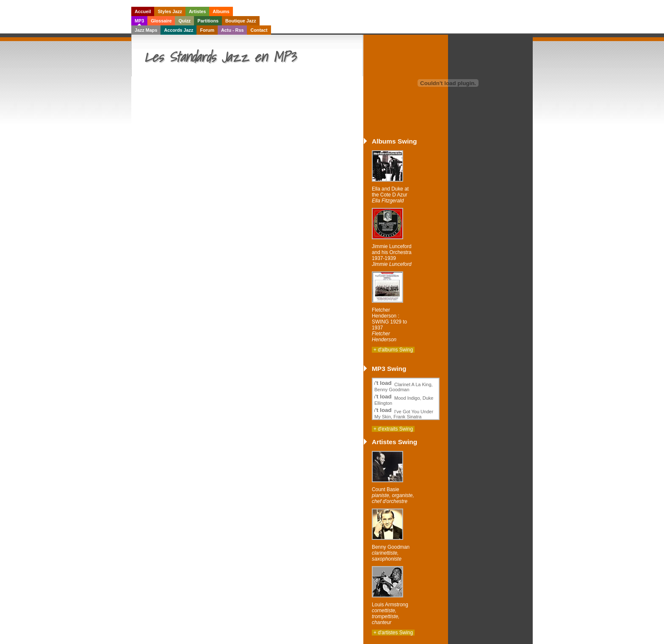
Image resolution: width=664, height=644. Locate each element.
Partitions (208, 21)
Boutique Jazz (241, 21)
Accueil (143, 11)
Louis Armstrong (390, 614)
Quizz (184, 21)
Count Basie (393, 495)
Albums (221, 11)
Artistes (197, 11)
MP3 (139, 21)
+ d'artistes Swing (393, 633)
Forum (207, 30)
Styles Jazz (170, 11)
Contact (259, 30)
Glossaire (161, 21)
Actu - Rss (232, 30)
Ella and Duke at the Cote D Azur (390, 195)
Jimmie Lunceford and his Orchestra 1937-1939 (392, 255)
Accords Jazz (178, 30)
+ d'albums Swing (393, 350)
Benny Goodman (391, 553)
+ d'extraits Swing (393, 429)
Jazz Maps (146, 30)
